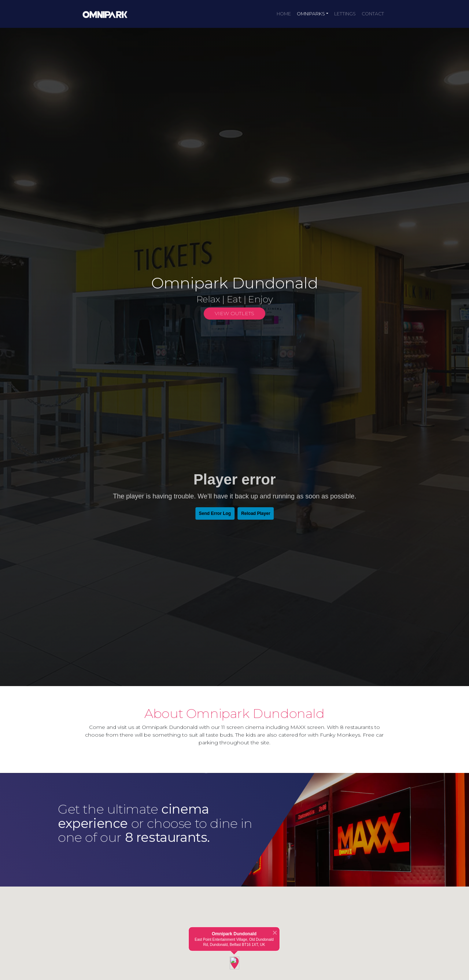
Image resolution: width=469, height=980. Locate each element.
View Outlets (234, 313)
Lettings (345, 14)
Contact (373, 14)
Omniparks (311, 14)
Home (284, 14)
